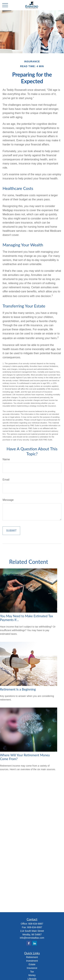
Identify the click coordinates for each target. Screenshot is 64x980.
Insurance (32, 968)
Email (6, 480)
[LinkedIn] (35, 943)
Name (6, 459)
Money (32, 975)
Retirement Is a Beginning (18, 689)
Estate (32, 964)
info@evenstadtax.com (32, 938)
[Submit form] (11, 531)
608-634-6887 (36, 924)
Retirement (32, 957)
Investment (32, 961)
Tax (32, 972)
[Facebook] (29, 943)
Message (8, 500)
